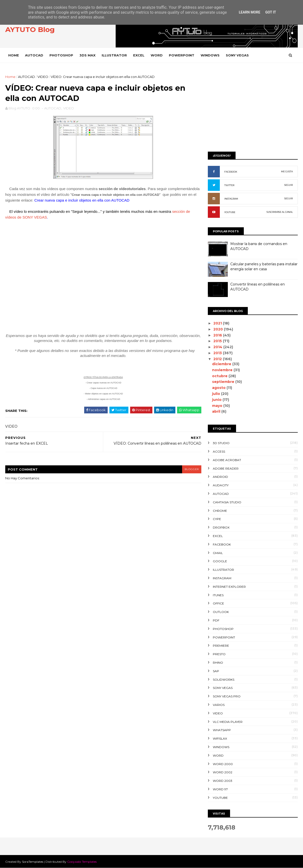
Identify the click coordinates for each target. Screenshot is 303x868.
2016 (218, 335)
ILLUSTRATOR (115, 55)
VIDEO (43, 77)
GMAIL (218, 553)
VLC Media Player (228, 722)
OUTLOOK (221, 612)
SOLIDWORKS (224, 680)
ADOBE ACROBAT (227, 460)
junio (217, 400)
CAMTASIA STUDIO (227, 502)
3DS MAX (88, 55)
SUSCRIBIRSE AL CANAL (280, 212)
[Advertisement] (253, 109)
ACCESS (219, 451)
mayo (217, 406)
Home (14, 55)
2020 (218, 329)
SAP (216, 671)
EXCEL (139, 55)
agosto (219, 388)
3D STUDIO (221, 443)
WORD (157, 55)
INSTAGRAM (231, 199)
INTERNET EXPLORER (229, 587)
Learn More (250, 12)
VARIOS (219, 705)
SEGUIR (289, 185)
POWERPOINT (182, 55)
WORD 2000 (223, 764)
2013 (218, 353)
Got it (271, 12)
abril (216, 411)
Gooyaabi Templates (82, 862)
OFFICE (218, 603)
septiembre (223, 382)
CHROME (220, 511)
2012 (218, 359)
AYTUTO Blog (30, 30)
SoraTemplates (33, 862)
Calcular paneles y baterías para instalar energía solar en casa (264, 267)
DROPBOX (221, 527)
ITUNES (218, 595)
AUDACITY (221, 485)
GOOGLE (220, 561)
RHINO (218, 663)
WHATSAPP (222, 730)
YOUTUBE (230, 212)
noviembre (223, 370)
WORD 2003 (223, 781)
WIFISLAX (220, 738)
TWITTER (229, 185)
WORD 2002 (223, 772)
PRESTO (219, 654)
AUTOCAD (34, 55)
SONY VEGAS (238, 55)
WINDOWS (210, 55)
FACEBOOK (231, 172)
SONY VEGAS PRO (227, 696)
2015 (218, 341)
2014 (218, 347)
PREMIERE (221, 646)
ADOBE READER (226, 468)
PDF (216, 620)
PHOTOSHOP (62, 55)
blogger (188, 470)
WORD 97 (220, 789)
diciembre (222, 364)
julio (216, 394)
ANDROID (220, 477)
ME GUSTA (287, 171)
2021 (218, 323)
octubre (220, 376)
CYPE (217, 519)
